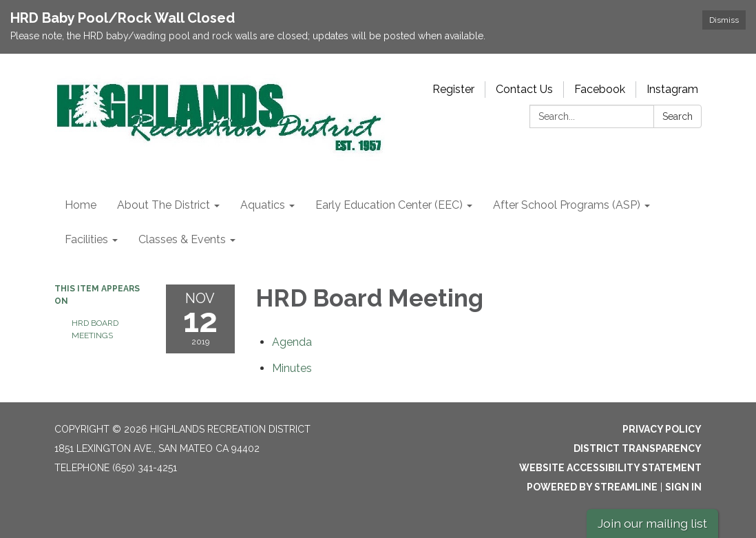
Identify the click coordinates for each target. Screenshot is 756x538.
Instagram (672, 89)
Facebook (600, 89)
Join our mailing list (652, 523)
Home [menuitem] (81, 205)
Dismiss (724, 20)
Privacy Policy (662, 429)
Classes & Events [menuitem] (182, 239)
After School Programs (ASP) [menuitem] (567, 205)
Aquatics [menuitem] (263, 205)
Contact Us (524, 89)
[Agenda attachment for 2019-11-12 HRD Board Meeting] (292, 342)
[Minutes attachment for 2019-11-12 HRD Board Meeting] (292, 368)
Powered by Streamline (592, 487)
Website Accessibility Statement (610, 468)
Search (678, 116)
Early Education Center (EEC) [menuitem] (389, 205)
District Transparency (638, 448)
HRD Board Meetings (95, 329)
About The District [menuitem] (164, 205)
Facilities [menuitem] (86, 239)
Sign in (683, 487)
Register (453, 89)
